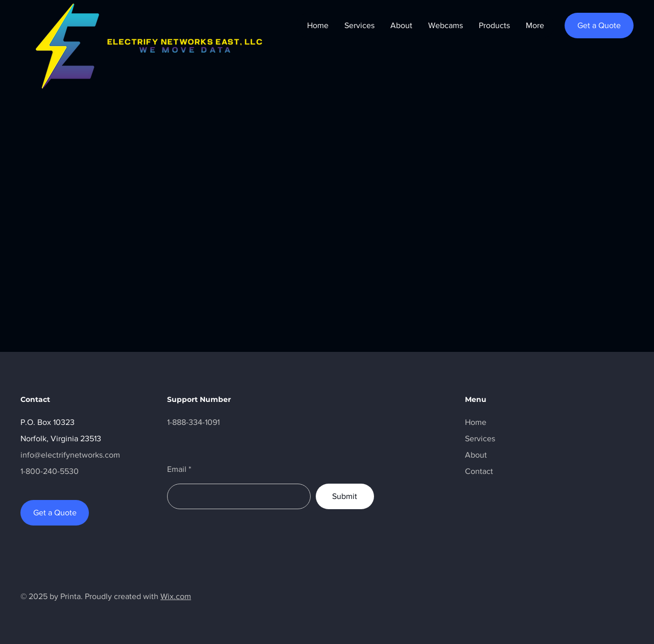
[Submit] (345, 496)
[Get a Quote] (599, 26)
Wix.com (176, 596)
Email (177, 469)
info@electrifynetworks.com (70, 455)
